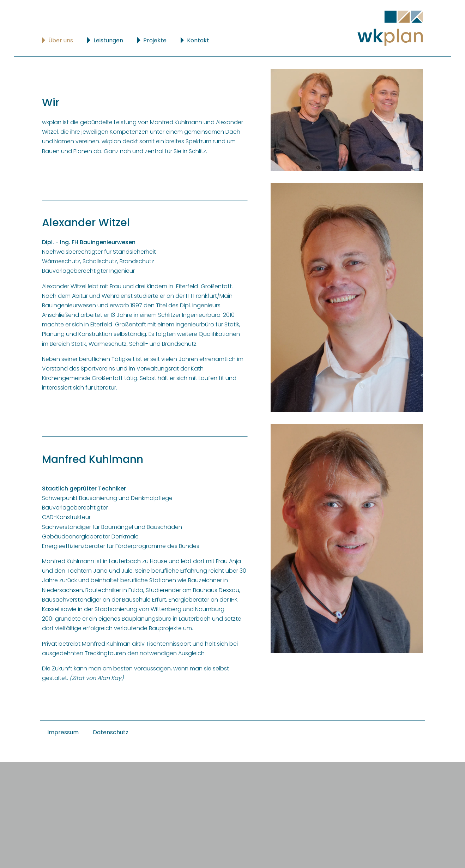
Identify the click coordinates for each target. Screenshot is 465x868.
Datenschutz (111, 732)
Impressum (63, 732)
